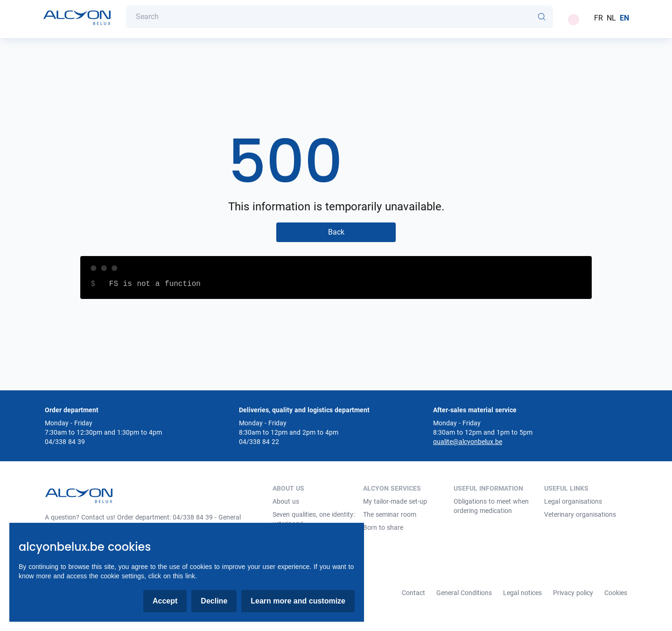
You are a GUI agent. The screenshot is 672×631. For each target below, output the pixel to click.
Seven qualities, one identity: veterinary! (314, 519)
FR (598, 18)
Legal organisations (573, 501)
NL (611, 18)
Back (336, 232)
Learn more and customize (298, 601)
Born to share (383, 527)
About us (286, 501)
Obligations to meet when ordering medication (491, 506)
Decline (214, 601)
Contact (413, 593)
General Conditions (464, 593)
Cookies (616, 593)
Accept (165, 601)
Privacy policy (573, 593)
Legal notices (522, 593)
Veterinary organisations (580, 514)
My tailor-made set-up (395, 501)
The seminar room (390, 514)
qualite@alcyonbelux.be (468, 442)
